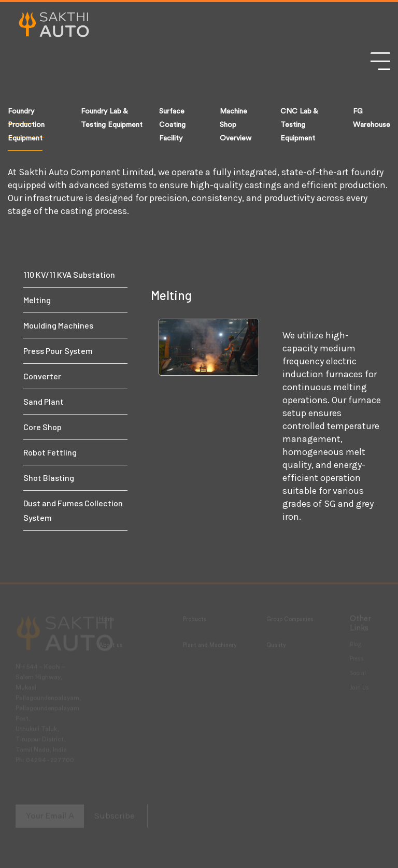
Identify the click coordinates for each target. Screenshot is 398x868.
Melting (37, 300)
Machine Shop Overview (236, 125)
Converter (42, 376)
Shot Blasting (49, 478)
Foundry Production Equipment (26, 125)
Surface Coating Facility (172, 125)
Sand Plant (44, 401)
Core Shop (42, 427)
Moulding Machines (58, 325)
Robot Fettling (50, 452)
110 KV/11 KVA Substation (69, 274)
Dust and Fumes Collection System (73, 510)
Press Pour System (58, 351)
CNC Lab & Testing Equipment (299, 125)
